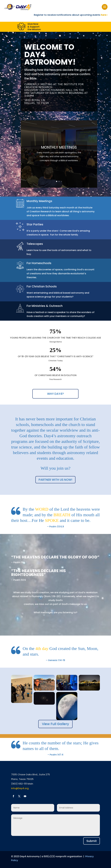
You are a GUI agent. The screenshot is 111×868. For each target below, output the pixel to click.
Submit (92, 841)
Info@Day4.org (20, 788)
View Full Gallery (55, 724)
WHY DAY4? (55, 394)
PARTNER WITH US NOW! (55, 480)
